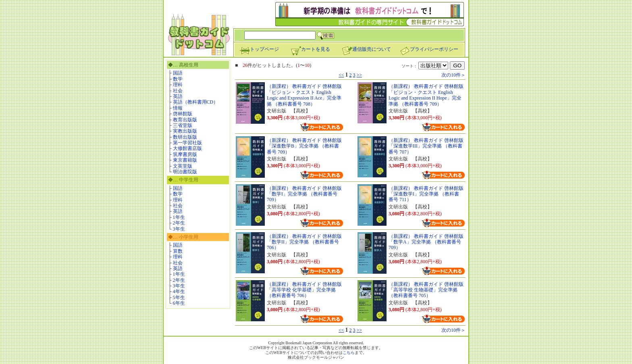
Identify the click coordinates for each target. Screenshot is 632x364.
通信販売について (366, 49)
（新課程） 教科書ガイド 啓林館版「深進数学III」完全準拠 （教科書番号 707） (426, 146)
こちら (349, 353)
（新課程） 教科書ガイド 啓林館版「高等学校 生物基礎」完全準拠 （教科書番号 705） (426, 290)
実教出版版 (185, 131)
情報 (178, 108)
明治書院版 (185, 172)
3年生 (179, 229)
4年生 (179, 291)
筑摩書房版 (185, 154)
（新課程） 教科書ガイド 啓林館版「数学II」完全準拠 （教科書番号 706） (304, 242)
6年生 (179, 303)
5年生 (179, 297)
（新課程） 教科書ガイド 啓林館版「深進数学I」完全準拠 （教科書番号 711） (426, 194)
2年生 (179, 223)
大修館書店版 (187, 148)
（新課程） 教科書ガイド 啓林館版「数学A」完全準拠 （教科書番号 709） (426, 242)
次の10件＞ (453, 75)
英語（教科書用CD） (196, 102)
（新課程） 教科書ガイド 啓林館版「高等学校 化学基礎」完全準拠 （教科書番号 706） (304, 290)
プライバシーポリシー (429, 49)
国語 (178, 73)
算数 (178, 251)
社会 (178, 91)
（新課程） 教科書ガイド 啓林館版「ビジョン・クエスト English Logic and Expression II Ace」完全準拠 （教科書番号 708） (304, 95)
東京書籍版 (185, 160)
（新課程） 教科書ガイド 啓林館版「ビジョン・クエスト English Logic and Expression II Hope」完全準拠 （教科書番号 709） (426, 95)
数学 (178, 79)
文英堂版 (183, 166)
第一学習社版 (187, 143)
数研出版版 (185, 137)
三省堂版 (183, 125)
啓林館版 (183, 114)
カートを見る (310, 49)
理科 (178, 85)
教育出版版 (185, 120)
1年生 (179, 217)
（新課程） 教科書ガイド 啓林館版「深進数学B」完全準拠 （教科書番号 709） (304, 146)
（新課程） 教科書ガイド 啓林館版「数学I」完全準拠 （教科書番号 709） (304, 194)
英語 (178, 96)
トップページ (259, 49)
